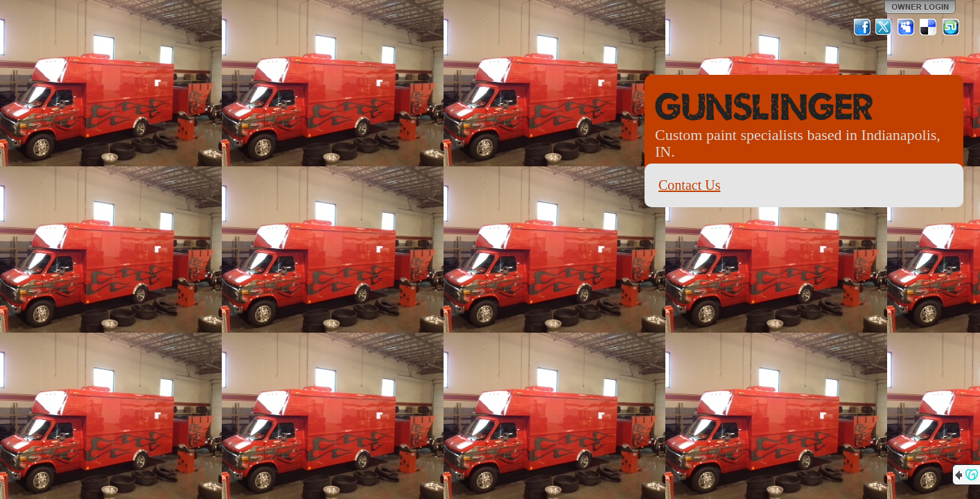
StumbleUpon (951, 27)
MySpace (907, 27)
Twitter (884, 27)
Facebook (862, 27)
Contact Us (689, 185)
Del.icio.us (929, 27)
